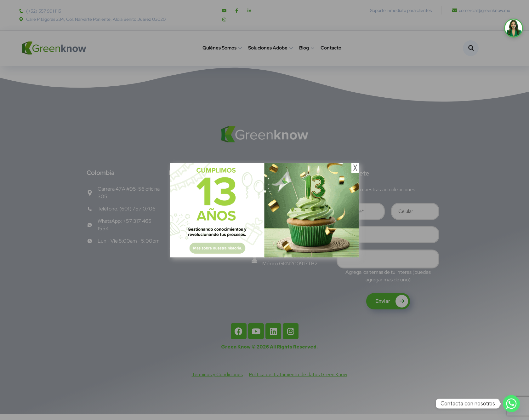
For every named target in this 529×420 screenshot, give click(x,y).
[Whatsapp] (511, 404)
